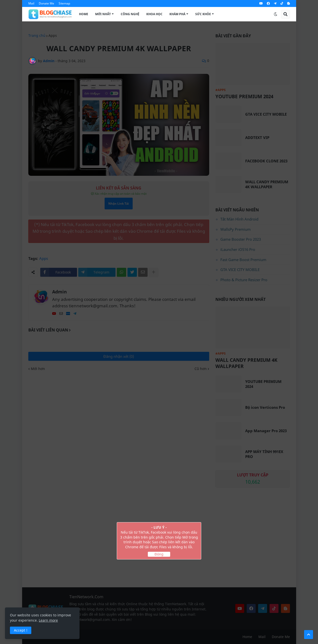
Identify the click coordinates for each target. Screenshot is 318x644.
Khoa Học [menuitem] (154, 14)
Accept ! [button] (21, 630)
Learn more (48, 620)
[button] (276, 14)
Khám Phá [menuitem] (177, 14)
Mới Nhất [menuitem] (103, 14)
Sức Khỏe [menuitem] (203, 14)
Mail (31, 3)
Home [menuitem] (84, 14)
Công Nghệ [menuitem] (130, 14)
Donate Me (46, 3)
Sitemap (64, 3)
